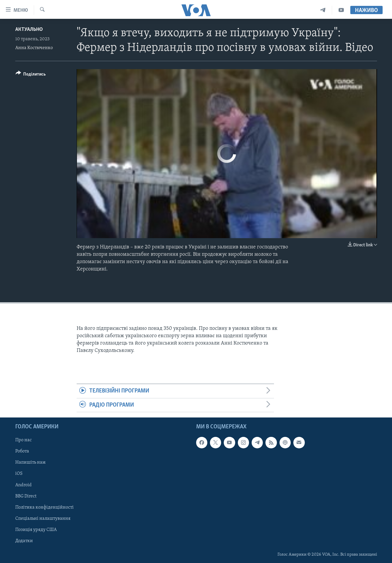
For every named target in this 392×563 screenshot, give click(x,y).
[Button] (31, 75)
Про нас (23, 440)
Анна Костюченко (34, 48)
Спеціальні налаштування (43, 519)
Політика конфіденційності (44, 507)
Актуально (29, 30)
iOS (19, 474)
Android (23, 485)
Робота (22, 451)
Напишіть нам (30, 463)
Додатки (24, 541)
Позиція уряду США (36, 530)
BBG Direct (26, 496)
